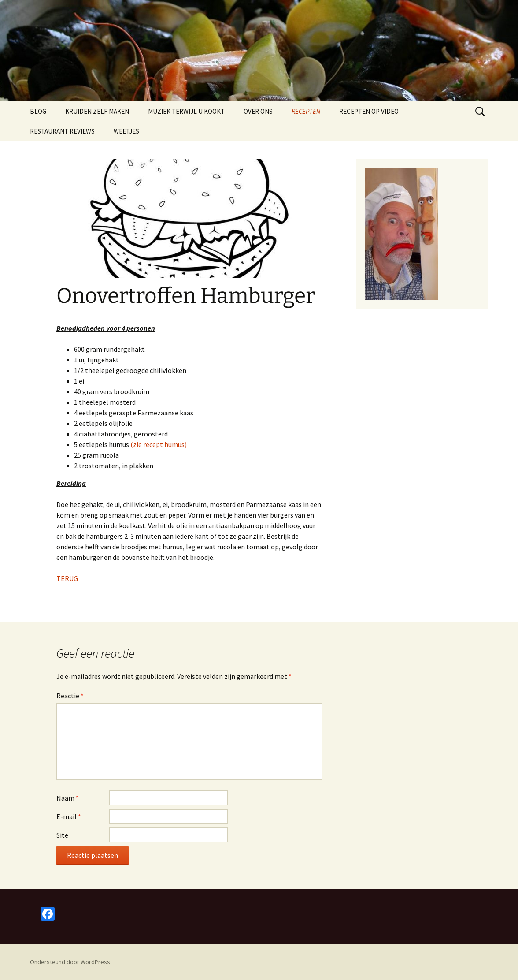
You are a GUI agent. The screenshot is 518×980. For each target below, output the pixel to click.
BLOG (38, 111)
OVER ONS (258, 111)
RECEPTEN (306, 111)
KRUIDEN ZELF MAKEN (97, 111)
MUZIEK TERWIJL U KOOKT (186, 111)
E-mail (69, 816)
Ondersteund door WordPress (70, 962)
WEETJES (126, 131)
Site (62, 835)
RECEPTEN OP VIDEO (369, 111)
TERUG (67, 578)
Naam (68, 798)
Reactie (70, 696)
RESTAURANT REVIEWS (62, 131)
